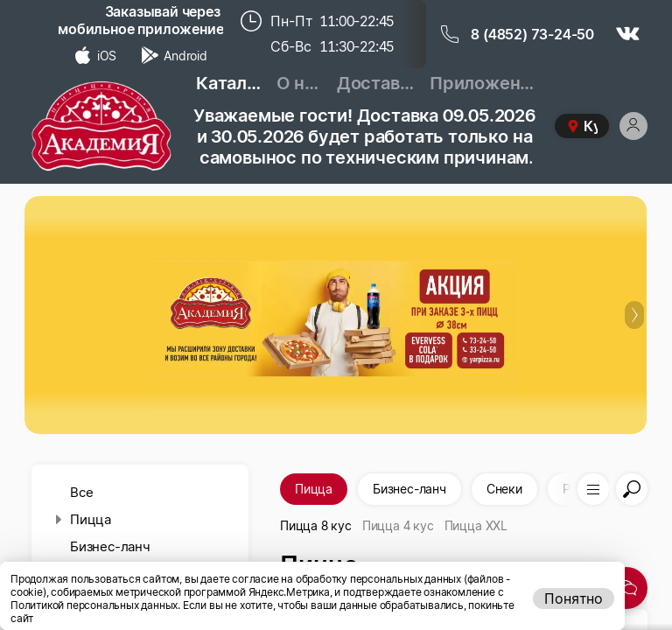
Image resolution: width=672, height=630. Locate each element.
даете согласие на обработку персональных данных (331, 579)
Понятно (574, 598)
